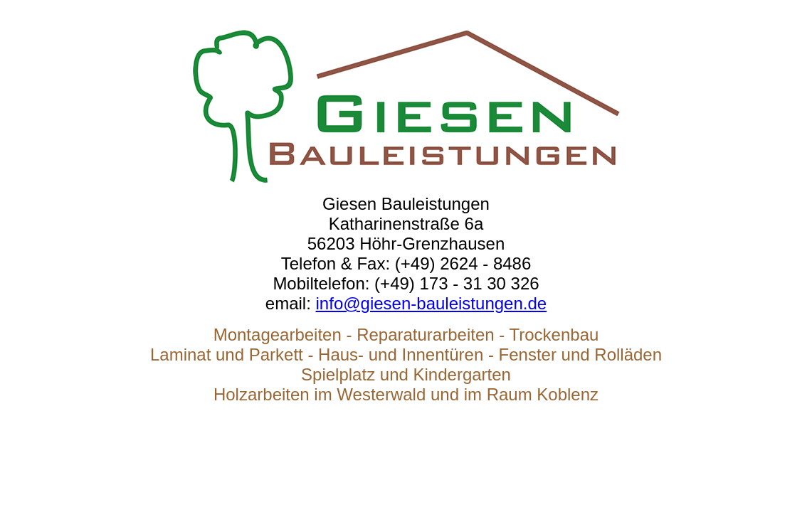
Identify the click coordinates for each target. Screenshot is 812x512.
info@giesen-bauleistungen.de (432, 303)
